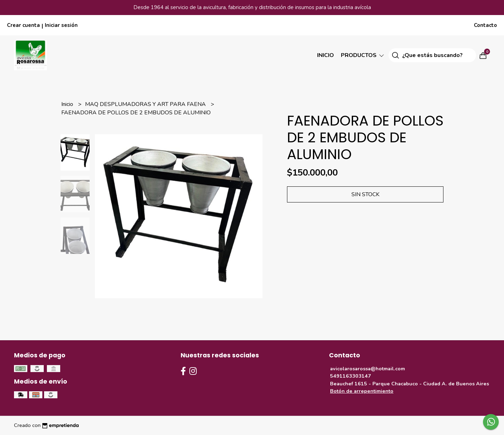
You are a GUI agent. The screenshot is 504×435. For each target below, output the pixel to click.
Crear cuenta (23, 25)
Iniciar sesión (61, 25)
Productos (363, 55)
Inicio (325, 55)
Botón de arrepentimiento (362, 391)
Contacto (485, 25)
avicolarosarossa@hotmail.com (367, 369)
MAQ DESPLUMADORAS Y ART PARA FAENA (146, 104)
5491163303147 (351, 376)
